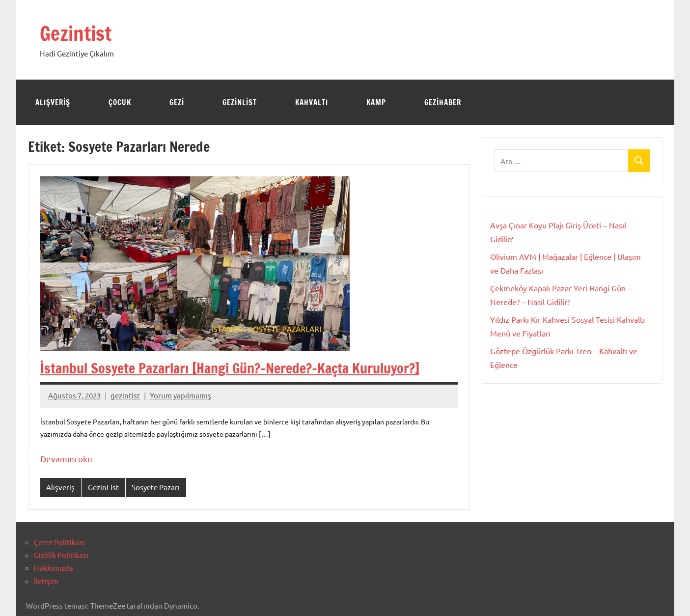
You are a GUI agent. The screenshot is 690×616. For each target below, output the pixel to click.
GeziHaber (443, 102)
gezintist (125, 395)
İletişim (46, 581)
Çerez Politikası (59, 542)
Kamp (376, 102)
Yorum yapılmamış (180, 395)
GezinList (240, 102)
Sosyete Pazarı (156, 487)
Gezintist (76, 33)
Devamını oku (66, 459)
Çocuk (120, 102)
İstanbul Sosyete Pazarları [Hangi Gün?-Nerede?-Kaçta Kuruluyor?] (230, 368)
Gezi (177, 102)
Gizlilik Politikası (61, 555)
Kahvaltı (312, 102)
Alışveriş (53, 102)
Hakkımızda (54, 568)
